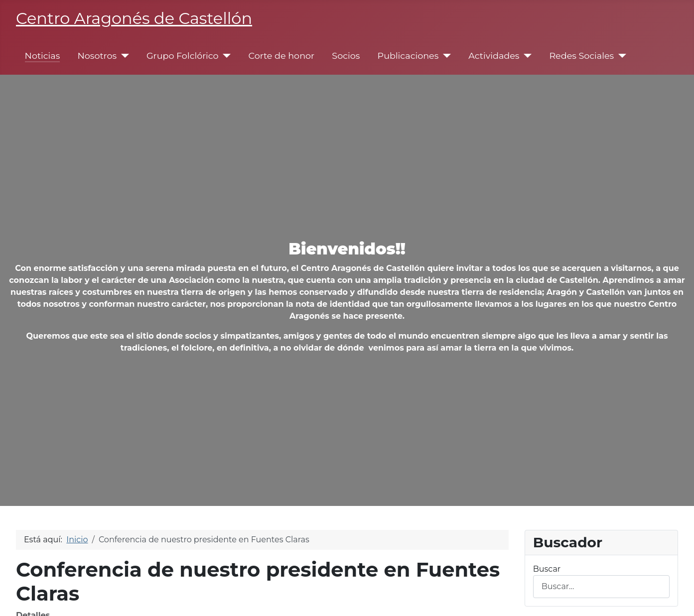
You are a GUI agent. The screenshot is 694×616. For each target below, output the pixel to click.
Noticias (43, 56)
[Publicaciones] (445, 56)
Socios (346, 56)
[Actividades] (525, 56)
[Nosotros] (123, 56)
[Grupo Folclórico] (225, 56)
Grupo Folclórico (183, 56)
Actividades (494, 56)
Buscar (547, 569)
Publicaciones (408, 56)
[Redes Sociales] (620, 56)
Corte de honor (282, 56)
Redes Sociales (581, 56)
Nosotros (97, 56)
